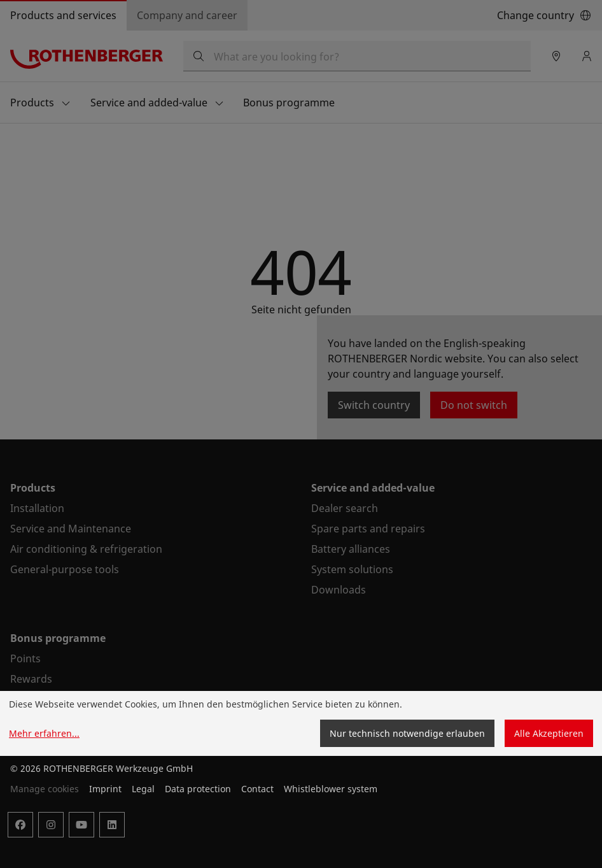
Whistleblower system (331, 789)
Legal (143, 789)
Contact (257, 789)
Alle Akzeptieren (549, 733)
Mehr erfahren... (44, 733)
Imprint (105, 789)
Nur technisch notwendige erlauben (407, 733)
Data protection (198, 789)
